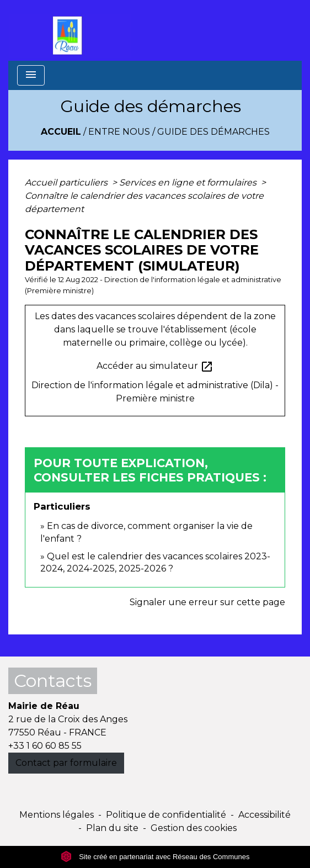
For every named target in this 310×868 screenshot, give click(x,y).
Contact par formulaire (66, 763)
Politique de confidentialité (166, 815)
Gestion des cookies (194, 828)
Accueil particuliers (67, 182)
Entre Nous (119, 132)
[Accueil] (70, 30)
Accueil (61, 132)
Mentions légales (57, 815)
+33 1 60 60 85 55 (45, 746)
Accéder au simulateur (155, 367)
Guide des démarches (213, 132)
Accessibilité (264, 815)
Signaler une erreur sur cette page (207, 602)
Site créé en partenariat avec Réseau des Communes (155, 857)
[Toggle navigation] (31, 75)
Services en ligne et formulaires (189, 182)
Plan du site (112, 828)
